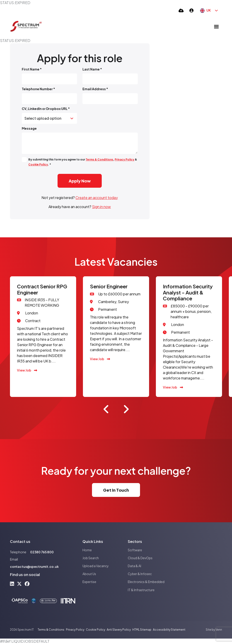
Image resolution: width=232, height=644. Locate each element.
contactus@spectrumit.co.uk (34, 566)
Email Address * (95, 89)
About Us (89, 574)
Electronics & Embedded (146, 582)
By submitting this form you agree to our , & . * (83, 162)
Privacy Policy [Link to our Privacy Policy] (75, 630)
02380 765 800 (42, 552)
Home (87, 550)
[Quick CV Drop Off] (181, 10)
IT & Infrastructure (141, 590)
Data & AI (134, 566)
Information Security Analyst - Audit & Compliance (188, 292)
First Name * (32, 69)
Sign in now (101, 207)
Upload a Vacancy (96, 566)
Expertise (89, 582)
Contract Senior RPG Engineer (42, 289)
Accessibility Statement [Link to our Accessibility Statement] (169, 630)
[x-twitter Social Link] (19, 584)
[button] (106, 409)
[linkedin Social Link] (12, 584)
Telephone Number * (38, 89)
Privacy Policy (124, 159)
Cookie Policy (38, 164)
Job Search (91, 558)
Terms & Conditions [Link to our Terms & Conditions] (51, 630)
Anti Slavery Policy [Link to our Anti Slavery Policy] (119, 630)
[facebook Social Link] (27, 584)
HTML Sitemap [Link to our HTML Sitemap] (142, 630)
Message (29, 128)
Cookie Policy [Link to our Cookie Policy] (95, 630)
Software (135, 550)
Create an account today (97, 198)
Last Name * (92, 69)
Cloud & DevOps (140, 558)
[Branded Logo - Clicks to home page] (26, 27)
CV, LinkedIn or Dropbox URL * (46, 109)
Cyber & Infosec (140, 574)
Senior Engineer (109, 286)
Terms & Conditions (99, 159)
